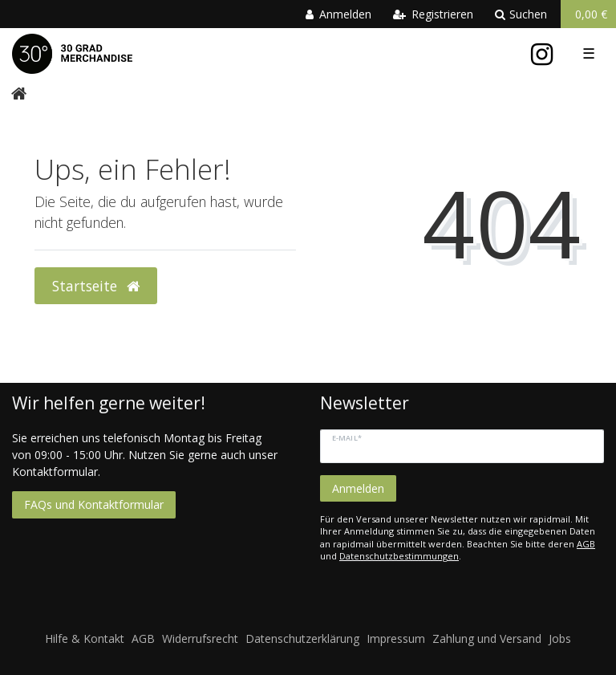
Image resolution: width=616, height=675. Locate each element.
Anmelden (358, 488)
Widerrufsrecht (200, 638)
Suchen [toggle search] (521, 14)
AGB (586, 544)
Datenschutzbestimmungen (399, 556)
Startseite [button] (96, 286)
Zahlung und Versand (487, 638)
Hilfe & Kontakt (85, 638)
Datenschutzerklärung (302, 638)
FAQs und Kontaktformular (94, 504)
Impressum (396, 638)
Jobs (560, 638)
